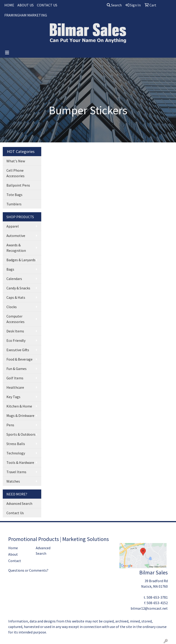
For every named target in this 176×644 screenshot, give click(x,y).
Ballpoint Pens (18, 185)
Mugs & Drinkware (20, 416)
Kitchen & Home (19, 406)
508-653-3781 (157, 597)
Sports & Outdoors (21, 434)
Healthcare (15, 387)
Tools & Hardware (20, 462)
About (13, 554)
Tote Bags (14, 195)
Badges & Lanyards (21, 260)
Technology (16, 453)
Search (114, 5)
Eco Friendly (16, 340)
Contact (15, 561)
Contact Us (15, 513)
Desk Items (15, 331)
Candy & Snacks (18, 288)
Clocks (12, 307)
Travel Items (16, 472)
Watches (13, 481)
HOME (9, 5)
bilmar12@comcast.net (149, 608)
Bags (10, 269)
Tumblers (14, 204)
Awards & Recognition (16, 248)
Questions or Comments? (28, 570)
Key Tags (13, 397)
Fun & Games (16, 369)
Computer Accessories (15, 319)
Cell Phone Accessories (15, 173)
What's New (16, 161)
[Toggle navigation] (7, 53)
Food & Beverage (19, 359)
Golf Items (15, 378)
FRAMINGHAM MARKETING (26, 15)
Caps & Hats (16, 297)
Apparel (13, 226)
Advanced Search (19, 503)
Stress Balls (16, 444)
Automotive (16, 236)
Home (13, 548)
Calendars (14, 279)
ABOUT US (26, 5)
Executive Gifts (18, 350)
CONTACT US (47, 5)
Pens (10, 425)
